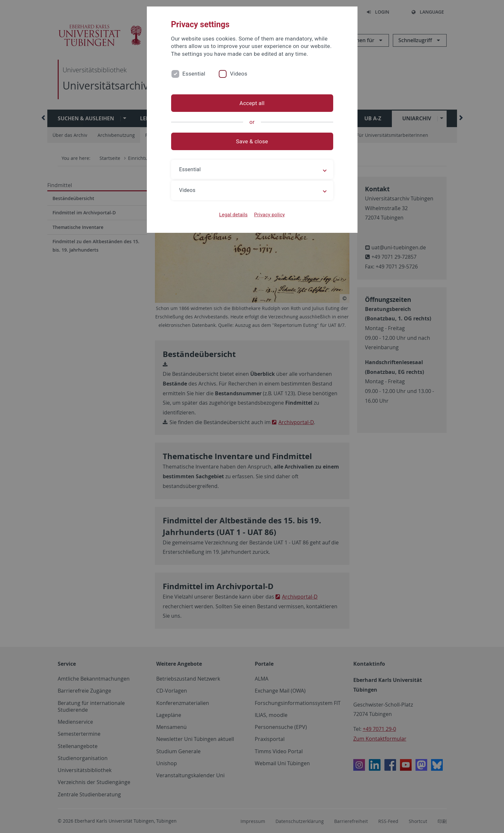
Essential (194, 74)
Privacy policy (270, 215)
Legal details (233, 215)
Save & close (252, 141)
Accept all (252, 103)
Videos (239, 74)
